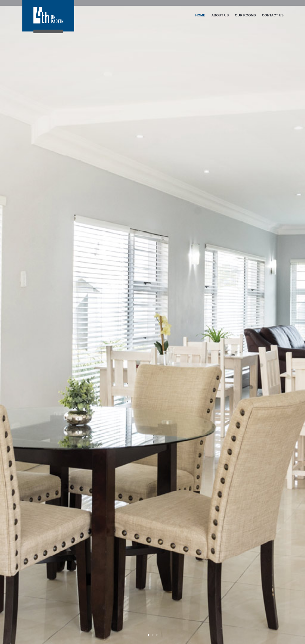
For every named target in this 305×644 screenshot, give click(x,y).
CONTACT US (273, 15)
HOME (200, 15)
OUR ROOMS (245, 15)
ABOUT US (220, 15)
